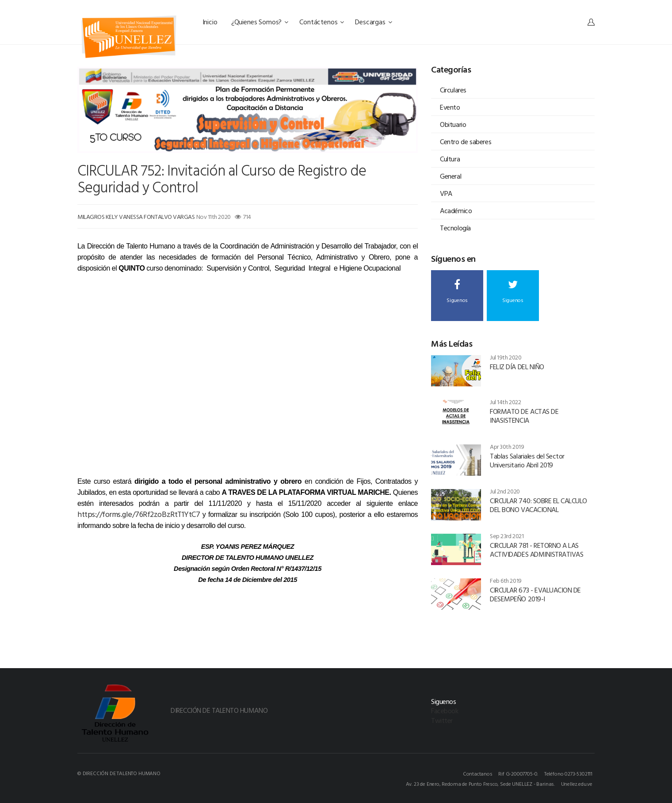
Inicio (211, 22)
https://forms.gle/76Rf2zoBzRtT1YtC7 (140, 514)
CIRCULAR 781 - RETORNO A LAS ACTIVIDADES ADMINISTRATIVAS (536, 550)
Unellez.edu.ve (577, 784)
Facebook (445, 711)
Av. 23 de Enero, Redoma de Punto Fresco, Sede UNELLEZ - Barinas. (480, 784)
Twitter (442, 720)
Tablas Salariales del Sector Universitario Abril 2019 (527, 460)
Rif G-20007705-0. (518, 773)
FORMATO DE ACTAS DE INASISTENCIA (524, 416)
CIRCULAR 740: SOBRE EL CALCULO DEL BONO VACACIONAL (538, 505)
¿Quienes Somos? (260, 22)
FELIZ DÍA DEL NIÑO (517, 367)
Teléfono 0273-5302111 (568, 773)
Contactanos (478, 773)
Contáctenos (322, 22)
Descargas (373, 22)
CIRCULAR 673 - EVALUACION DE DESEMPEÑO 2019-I (535, 594)
